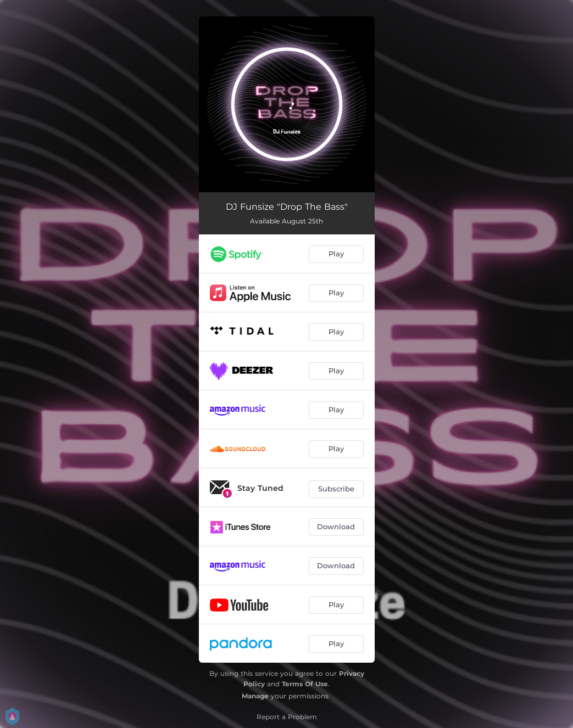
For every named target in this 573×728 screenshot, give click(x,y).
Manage (255, 696)
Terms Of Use (305, 684)
